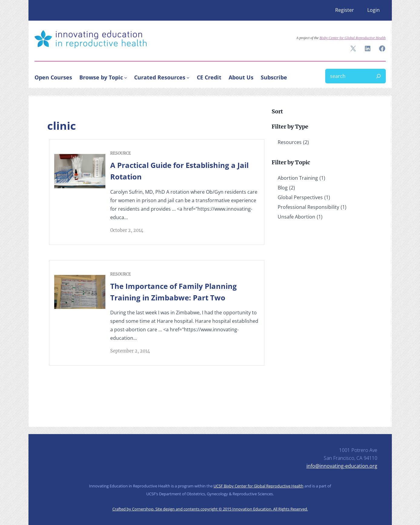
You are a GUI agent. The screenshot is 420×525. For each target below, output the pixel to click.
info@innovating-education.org (342, 466)
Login (374, 10)
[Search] (379, 76)
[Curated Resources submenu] (188, 77)
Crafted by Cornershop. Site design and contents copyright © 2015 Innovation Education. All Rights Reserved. (210, 509)
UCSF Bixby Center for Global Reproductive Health (258, 486)
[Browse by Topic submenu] (126, 77)
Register (345, 10)
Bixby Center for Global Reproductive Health (353, 38)
